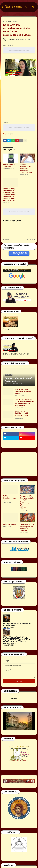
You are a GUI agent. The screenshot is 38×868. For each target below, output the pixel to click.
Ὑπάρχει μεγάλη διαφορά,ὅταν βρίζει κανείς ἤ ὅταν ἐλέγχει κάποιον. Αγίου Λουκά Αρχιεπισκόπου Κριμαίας (27, 502)
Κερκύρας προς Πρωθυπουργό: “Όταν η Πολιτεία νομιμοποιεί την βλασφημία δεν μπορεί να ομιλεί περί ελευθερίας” (9, 195)
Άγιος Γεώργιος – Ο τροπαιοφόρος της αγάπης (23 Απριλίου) (27, 527)
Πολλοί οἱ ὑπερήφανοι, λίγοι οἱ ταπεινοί (10, 498)
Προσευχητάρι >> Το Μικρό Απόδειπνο (18, 380)
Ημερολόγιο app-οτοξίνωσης (9, 165)
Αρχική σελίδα (8, 21)
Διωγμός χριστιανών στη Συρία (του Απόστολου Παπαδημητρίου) (26, 168)
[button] (2, 7)
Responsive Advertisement (19, 50)
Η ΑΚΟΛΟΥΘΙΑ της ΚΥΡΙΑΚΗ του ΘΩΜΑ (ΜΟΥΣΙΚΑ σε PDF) (22, 414)
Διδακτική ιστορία (10, 524)
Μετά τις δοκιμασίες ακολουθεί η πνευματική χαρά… (23, 391)
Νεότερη (7, 240)
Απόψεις (16, 21)
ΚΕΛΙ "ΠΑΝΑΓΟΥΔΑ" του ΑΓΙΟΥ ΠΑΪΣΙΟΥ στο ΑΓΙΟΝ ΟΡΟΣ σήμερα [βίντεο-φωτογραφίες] (24, 403)
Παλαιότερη (30, 240)
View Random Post (19, 253)
